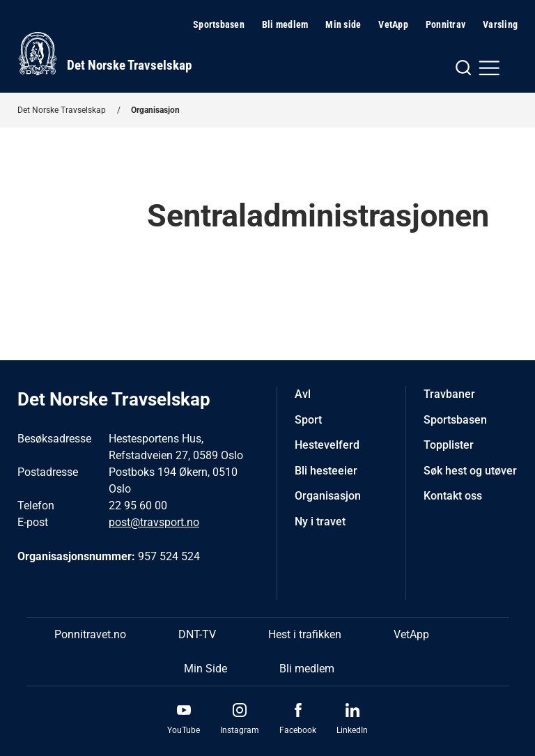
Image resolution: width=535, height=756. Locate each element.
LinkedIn (352, 730)
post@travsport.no (154, 522)
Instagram (240, 730)
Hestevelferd (327, 445)
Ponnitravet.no (90, 634)
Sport (308, 420)
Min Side (206, 669)
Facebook (298, 730)
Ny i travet (320, 522)
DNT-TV (197, 634)
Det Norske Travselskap (62, 110)
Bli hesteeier (326, 471)
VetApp (393, 24)
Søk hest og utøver (470, 471)
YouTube (184, 730)
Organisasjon (155, 110)
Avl (303, 394)
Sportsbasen (219, 24)
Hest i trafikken (305, 634)
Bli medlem (285, 24)
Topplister (449, 445)
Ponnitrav (445, 24)
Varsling (500, 24)
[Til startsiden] (104, 54)
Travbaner (449, 394)
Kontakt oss (453, 496)
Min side (343, 24)
